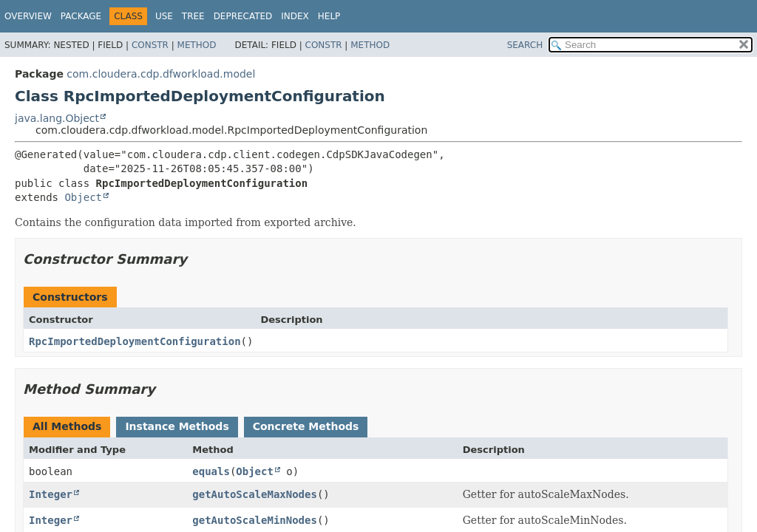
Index (295, 16)
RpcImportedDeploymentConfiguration (135, 341)
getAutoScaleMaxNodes (255, 494)
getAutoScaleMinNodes (255, 520)
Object (83, 197)
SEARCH (525, 45)
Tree (193, 16)
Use (164, 16)
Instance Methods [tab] (177, 426)
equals (211, 471)
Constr (150, 45)
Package (81, 16)
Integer (51, 494)
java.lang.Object (57, 118)
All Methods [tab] (67, 426)
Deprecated (243, 16)
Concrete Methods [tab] (306, 426)
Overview (28, 16)
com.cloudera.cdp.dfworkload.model (161, 74)
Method (197, 45)
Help (329, 16)
